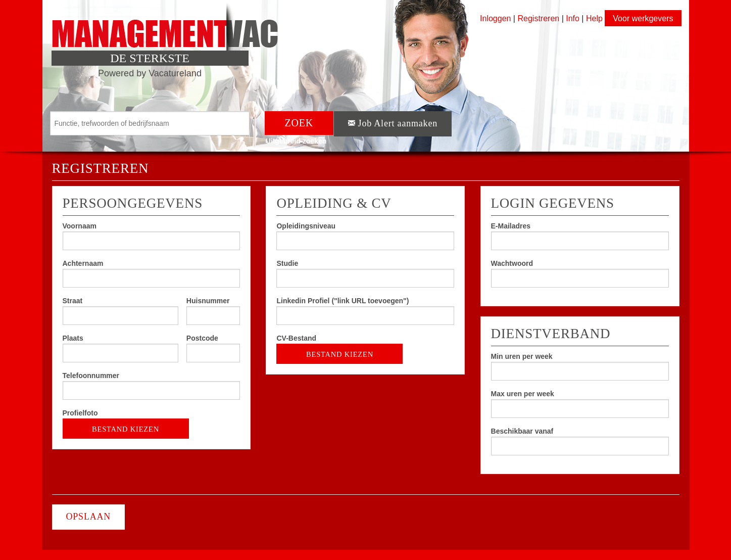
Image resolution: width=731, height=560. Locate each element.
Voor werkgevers (643, 18)
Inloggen (495, 18)
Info (573, 18)
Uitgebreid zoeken (296, 141)
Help (594, 18)
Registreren (539, 18)
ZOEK (299, 123)
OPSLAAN (89, 517)
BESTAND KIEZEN (126, 426)
